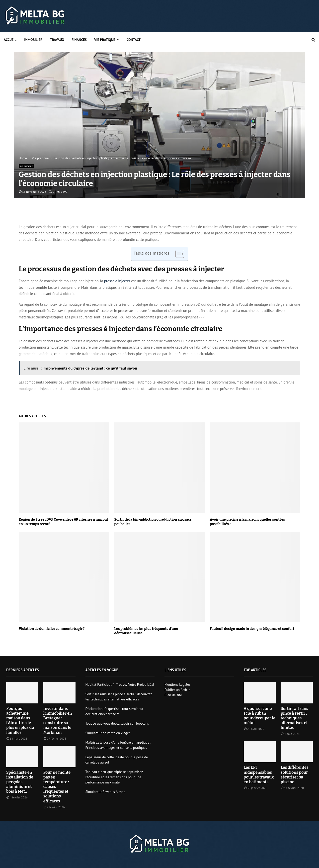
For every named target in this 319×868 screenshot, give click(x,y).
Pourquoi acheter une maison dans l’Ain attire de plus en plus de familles (20, 721)
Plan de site (173, 695)
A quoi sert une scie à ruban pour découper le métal (260, 716)
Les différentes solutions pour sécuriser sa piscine (294, 775)
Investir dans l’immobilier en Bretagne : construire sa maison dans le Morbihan (58, 721)
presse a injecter (117, 281)
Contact (134, 40)
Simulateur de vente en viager (108, 733)
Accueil (10, 40)
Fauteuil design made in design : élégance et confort (252, 629)
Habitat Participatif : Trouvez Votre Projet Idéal (120, 684)
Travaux (57, 40)
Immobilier (33, 40)
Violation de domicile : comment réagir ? (52, 629)
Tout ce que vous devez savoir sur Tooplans (117, 723)
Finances (79, 40)
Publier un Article (177, 690)
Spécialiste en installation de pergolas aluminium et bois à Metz (20, 782)
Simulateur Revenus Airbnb (106, 792)
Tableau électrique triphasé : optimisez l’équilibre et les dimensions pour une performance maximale (114, 777)
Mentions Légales (177, 684)
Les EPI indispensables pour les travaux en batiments (259, 775)
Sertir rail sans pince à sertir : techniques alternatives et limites (294, 718)
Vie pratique (105, 40)
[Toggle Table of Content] (177, 254)
